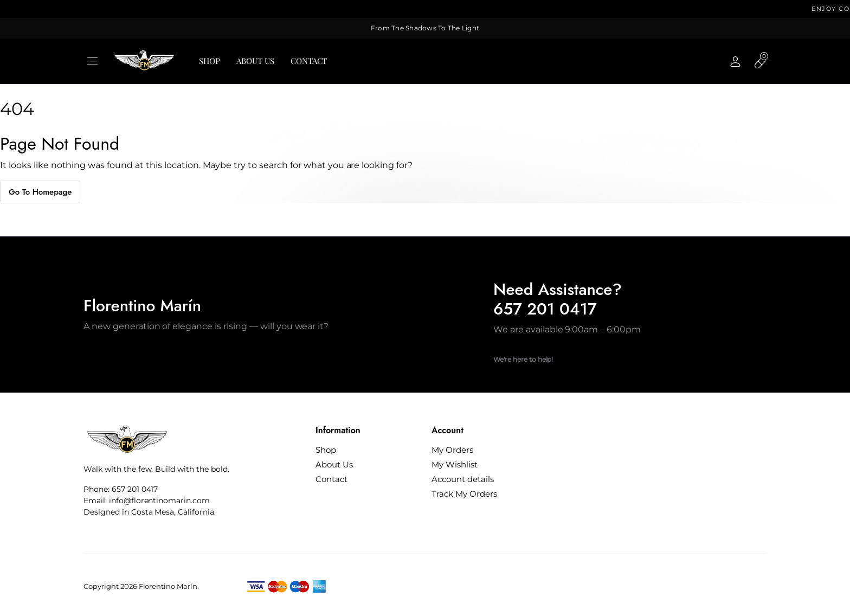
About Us (255, 61)
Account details (463, 479)
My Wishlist (455, 464)
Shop (210, 61)
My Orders (452, 450)
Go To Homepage (40, 192)
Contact (309, 61)
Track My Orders (464, 494)
